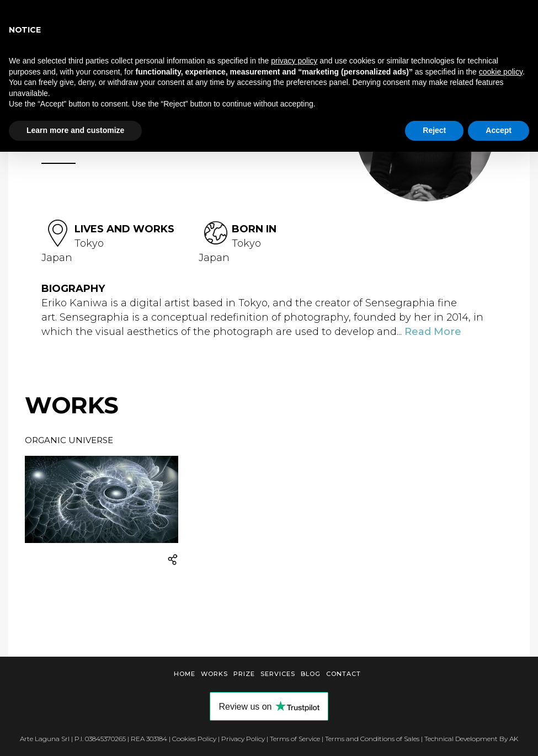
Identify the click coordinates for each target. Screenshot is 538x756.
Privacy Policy (243, 739)
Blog (311, 674)
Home (185, 674)
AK (514, 739)
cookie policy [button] (501, 72)
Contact (343, 674)
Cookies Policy (194, 739)
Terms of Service (295, 739)
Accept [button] (499, 130)
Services (278, 674)
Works (214, 674)
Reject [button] (434, 130)
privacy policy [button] (294, 61)
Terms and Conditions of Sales (372, 739)
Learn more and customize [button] (75, 130)
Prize (244, 674)
